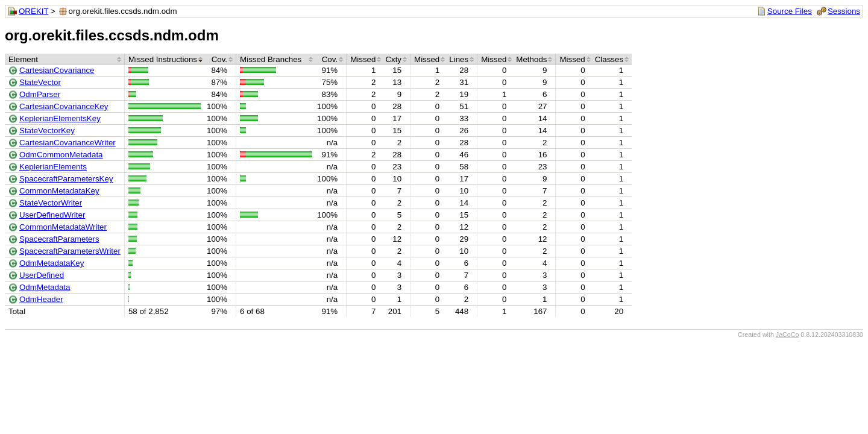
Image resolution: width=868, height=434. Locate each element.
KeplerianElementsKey (60, 118)
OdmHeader (41, 299)
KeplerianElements (53, 167)
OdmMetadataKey (52, 263)
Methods (531, 59)
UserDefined (42, 275)
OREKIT (33, 11)
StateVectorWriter (51, 203)
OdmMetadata (45, 287)
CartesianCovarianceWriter (68, 143)
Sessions (844, 11)
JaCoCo (788, 335)
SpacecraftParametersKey (66, 179)
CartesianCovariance (57, 70)
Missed (363, 59)
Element (23, 59)
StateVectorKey (47, 131)
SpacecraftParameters (59, 239)
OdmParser (40, 94)
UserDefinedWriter (52, 215)
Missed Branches (271, 59)
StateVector (40, 82)
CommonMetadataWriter (63, 227)
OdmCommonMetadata (61, 155)
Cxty (393, 59)
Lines (459, 59)
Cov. (219, 59)
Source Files (790, 11)
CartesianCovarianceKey (64, 106)
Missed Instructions (163, 59)
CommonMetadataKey (59, 191)
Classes (609, 59)
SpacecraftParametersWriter (70, 251)
